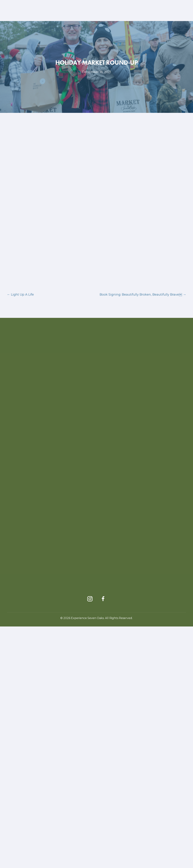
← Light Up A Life (20, 536)
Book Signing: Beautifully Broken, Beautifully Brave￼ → (143, 536)
